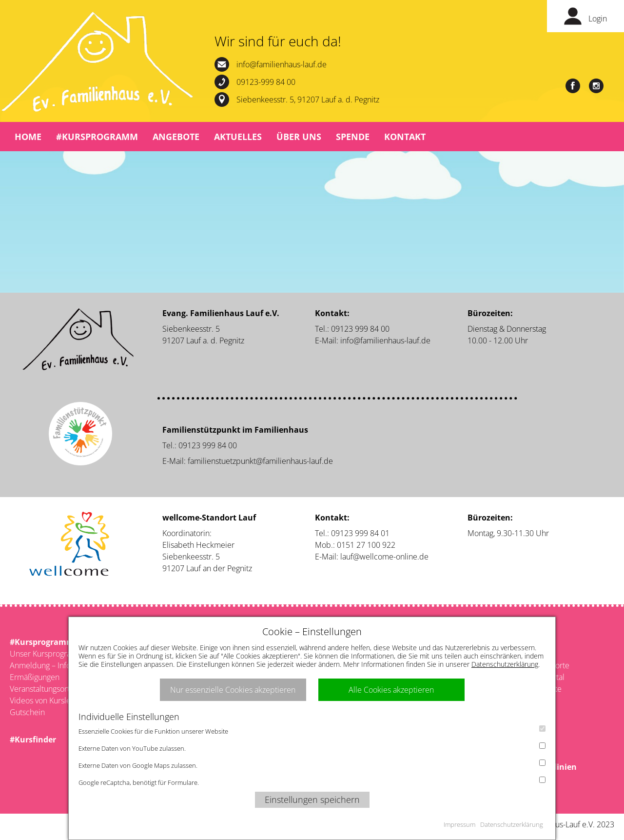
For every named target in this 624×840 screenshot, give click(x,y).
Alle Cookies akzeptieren (391, 690)
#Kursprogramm (97, 137)
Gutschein (27, 712)
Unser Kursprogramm (47, 654)
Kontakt (405, 137)
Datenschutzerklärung (505, 664)
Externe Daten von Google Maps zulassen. (312, 765)
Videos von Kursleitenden (54, 700)
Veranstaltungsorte (42, 689)
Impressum (459, 824)
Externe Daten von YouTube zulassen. (312, 748)
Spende (353, 137)
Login (598, 19)
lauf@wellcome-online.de (384, 557)
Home (28, 137)
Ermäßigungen (35, 677)
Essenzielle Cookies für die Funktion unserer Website (312, 730)
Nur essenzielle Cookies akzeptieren (233, 690)
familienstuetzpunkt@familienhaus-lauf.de (260, 461)
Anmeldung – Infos (42, 665)
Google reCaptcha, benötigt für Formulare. (312, 782)
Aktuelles (238, 137)
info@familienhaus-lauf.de (282, 64)
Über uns (299, 137)
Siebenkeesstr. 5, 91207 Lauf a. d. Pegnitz (308, 100)
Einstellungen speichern (312, 800)
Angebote (176, 137)
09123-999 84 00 (266, 82)
